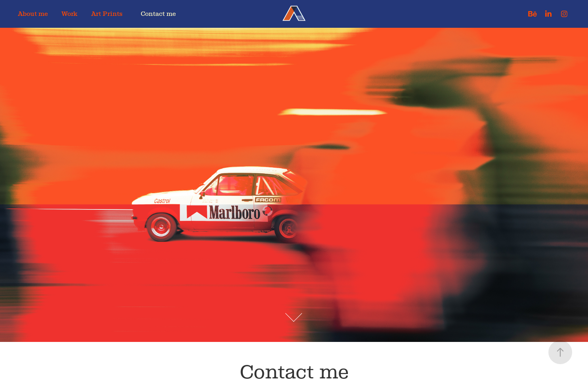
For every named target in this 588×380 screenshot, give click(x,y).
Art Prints (107, 14)
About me (33, 14)
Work (69, 14)
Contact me (158, 14)
